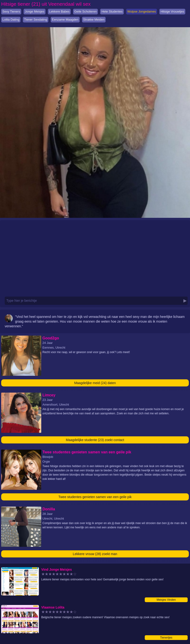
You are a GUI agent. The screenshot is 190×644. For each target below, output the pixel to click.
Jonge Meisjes (35, 11)
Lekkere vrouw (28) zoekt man (95, 554)
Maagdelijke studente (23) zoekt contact (95, 440)
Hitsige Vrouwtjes (172, 11)
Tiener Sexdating (36, 20)
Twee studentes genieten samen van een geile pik (95, 497)
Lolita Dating (11, 20)
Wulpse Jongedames (142, 11)
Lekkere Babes (59, 11)
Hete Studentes (112, 11)
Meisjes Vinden (166, 600)
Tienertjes (166, 638)
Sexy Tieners (11, 11)
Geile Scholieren (85, 11)
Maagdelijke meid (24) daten (95, 383)
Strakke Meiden (94, 20)
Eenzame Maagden (65, 20)
